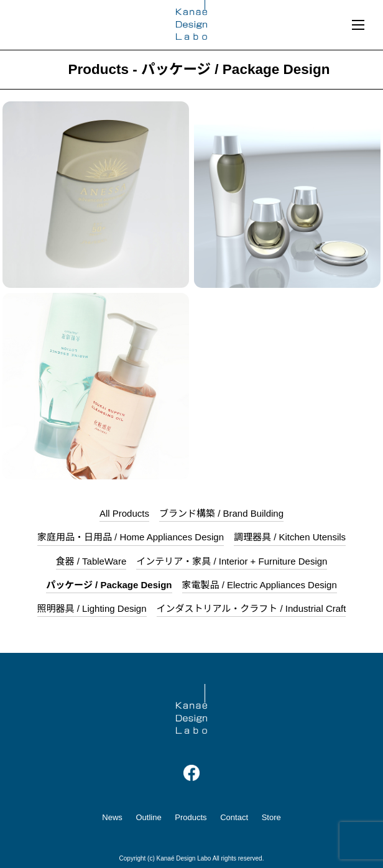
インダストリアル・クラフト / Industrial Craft (251, 608)
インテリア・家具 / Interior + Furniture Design (232, 561)
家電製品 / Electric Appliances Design (260, 585)
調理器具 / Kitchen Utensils (290, 537)
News (112, 817)
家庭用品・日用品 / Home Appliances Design (131, 537)
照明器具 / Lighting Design (92, 608)
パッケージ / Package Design (109, 585)
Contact (234, 817)
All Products (124, 513)
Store (271, 817)
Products (191, 817)
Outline (148, 817)
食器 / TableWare (91, 561)
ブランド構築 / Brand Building (221, 513)
